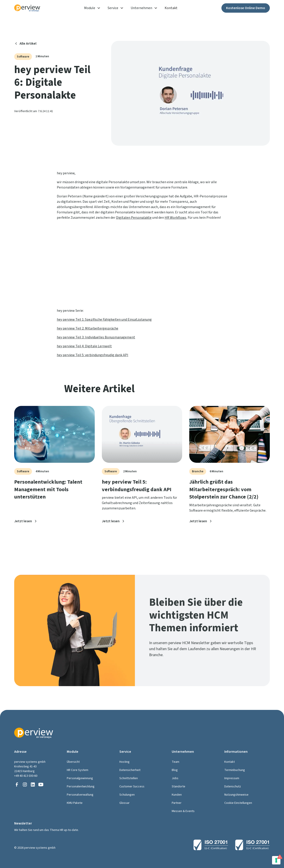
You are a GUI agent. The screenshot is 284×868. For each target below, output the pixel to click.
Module (90, 8)
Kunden (177, 795)
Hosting (124, 762)
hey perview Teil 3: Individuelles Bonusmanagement (96, 337)
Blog (175, 770)
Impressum (232, 778)
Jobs (175, 778)
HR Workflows (176, 218)
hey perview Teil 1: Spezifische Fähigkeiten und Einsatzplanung (104, 320)
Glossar (124, 803)
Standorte (178, 787)
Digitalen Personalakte (134, 218)
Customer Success (132, 787)
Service (113, 8)
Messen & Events (183, 811)
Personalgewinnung (80, 778)
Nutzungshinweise (236, 795)
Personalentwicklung (81, 787)
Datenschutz (233, 787)
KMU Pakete (75, 803)
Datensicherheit (130, 770)
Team (176, 762)
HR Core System (78, 770)
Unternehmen (141, 8)
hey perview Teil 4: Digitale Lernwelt (84, 346)
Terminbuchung (235, 770)
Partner (177, 803)
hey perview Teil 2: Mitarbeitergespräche (88, 328)
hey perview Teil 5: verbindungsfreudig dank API (93, 355)
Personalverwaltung (80, 795)
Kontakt (171, 8)
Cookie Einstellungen (238, 803)
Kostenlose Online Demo (246, 8)
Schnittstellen (129, 778)
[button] (92, 8)
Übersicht (73, 762)
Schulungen (127, 795)
